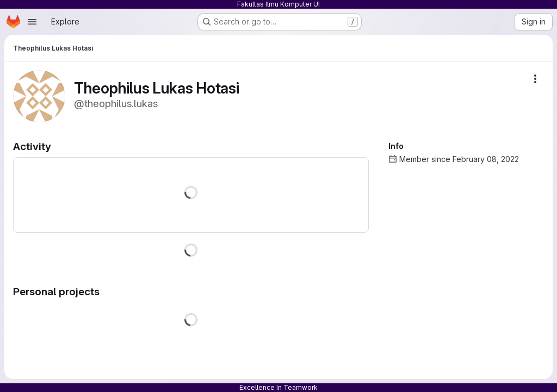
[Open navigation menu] (32, 22)
